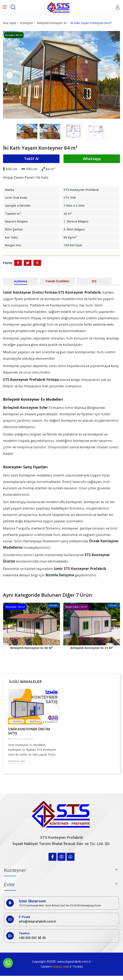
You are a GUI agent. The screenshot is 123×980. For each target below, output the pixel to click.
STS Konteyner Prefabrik (81, 190)
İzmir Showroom (32, 901)
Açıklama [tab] (21, 281)
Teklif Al (31, 159)
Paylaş (18, 263)
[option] (61, 75)
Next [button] (114, 75)
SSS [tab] (94, 281)
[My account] (118, 7)
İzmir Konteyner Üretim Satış (29, 731)
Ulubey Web (61, 967)
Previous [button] (9, 75)
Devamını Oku (17, 761)
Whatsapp (92, 159)
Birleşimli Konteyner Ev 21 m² (92, 648)
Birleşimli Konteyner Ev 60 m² (32, 648)
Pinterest (37, 263)
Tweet (28, 263)
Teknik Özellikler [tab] (57, 281)
